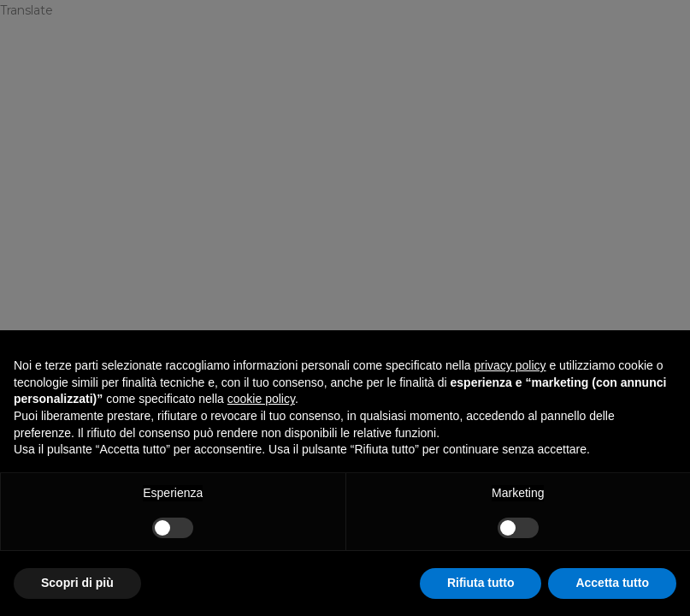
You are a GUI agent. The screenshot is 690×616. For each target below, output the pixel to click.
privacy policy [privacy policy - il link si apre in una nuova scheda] (510, 365)
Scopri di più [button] (77, 583)
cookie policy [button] (261, 399)
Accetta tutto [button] (612, 583)
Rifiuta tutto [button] (481, 583)
